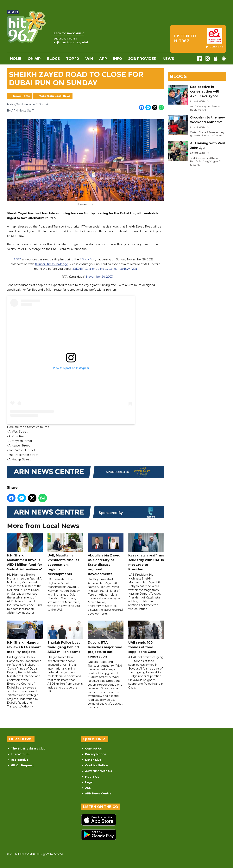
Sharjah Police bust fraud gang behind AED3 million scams (65, 637)
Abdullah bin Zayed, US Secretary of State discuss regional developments (106, 555)
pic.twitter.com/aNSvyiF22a (118, 269)
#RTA (18, 260)
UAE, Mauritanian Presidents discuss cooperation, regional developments (65, 555)
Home (16, 59)
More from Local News (55, 96)
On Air (34, 59)
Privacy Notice (96, 754)
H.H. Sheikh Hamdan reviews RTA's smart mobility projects (25, 637)
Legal (89, 782)
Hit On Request (22, 765)
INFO (118, 59)
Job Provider (142, 59)
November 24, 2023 (99, 277)
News (168, 59)
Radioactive (20, 760)
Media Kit (92, 777)
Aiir (33, 854)
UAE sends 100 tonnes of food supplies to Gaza (146, 637)
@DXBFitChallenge (86, 269)
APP (103, 59)
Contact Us (93, 749)
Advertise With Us (98, 771)
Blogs (53, 59)
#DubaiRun (87, 260)
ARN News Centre (98, 793)
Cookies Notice (96, 765)
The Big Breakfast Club (28, 749)
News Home (22, 96)
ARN (88, 788)
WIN (89, 59)
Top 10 (73, 59)
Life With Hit (20, 754)
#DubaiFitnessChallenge (51, 264)
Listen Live (93, 760)
